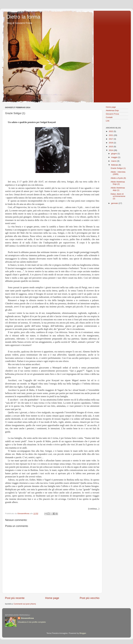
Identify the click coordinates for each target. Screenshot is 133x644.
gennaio (115, 203)
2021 (111, 135)
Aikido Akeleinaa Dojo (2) (118, 183)
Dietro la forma (23, 17)
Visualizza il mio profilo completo (32, 622)
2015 (111, 147)
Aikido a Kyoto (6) (118, 178)
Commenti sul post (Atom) (25, 604)
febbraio (115, 165)
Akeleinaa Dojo (112, 110)
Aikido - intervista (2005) (118, 173)
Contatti (109, 117)
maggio (115, 157)
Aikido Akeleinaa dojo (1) (118, 189)
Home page (52, 598)
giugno (114, 154)
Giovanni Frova (112, 114)
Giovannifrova (27, 618)
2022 (111, 131)
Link (108, 121)
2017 (111, 139)
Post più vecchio (90, 598)
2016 (111, 143)
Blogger (83, 633)
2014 (111, 150)
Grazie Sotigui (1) (118, 168)
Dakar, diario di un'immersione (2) (118, 196)
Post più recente (15, 598)
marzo (114, 161)
